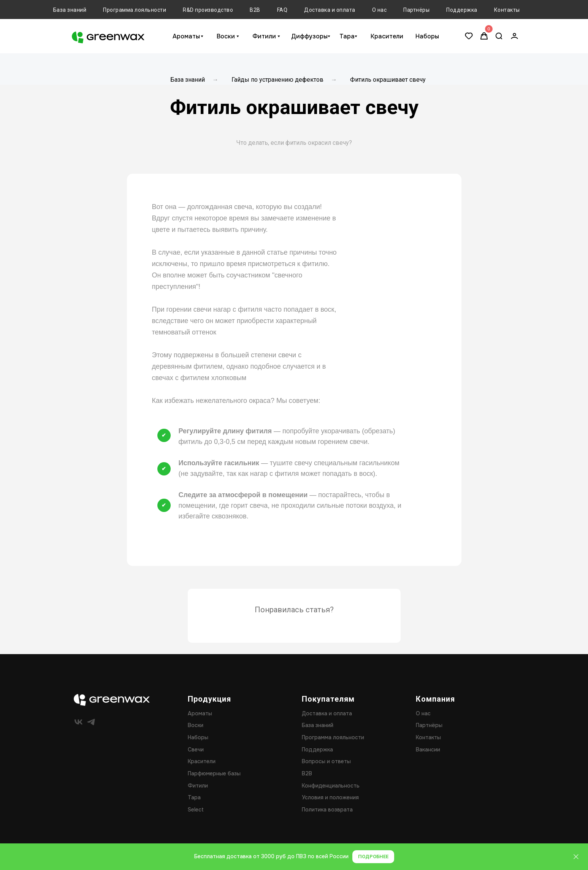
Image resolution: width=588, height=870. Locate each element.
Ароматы (186, 36)
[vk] (78, 722)
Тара (347, 36)
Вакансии (428, 750)
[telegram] (91, 722)
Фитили (264, 36)
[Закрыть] (576, 857)
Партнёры (416, 10)
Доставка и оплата (330, 10)
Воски (226, 36)
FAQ (282, 10)
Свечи (196, 750)
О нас (380, 10)
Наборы (427, 36)
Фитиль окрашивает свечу (388, 80)
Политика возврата (327, 810)
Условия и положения (330, 797)
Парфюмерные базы (214, 773)
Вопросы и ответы (326, 761)
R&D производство (208, 10)
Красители (387, 36)
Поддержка (462, 10)
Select (196, 810)
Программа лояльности (135, 10)
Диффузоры (309, 36)
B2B (255, 10)
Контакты (507, 10)
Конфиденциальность (331, 786)
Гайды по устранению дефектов (277, 80)
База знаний (70, 10)
